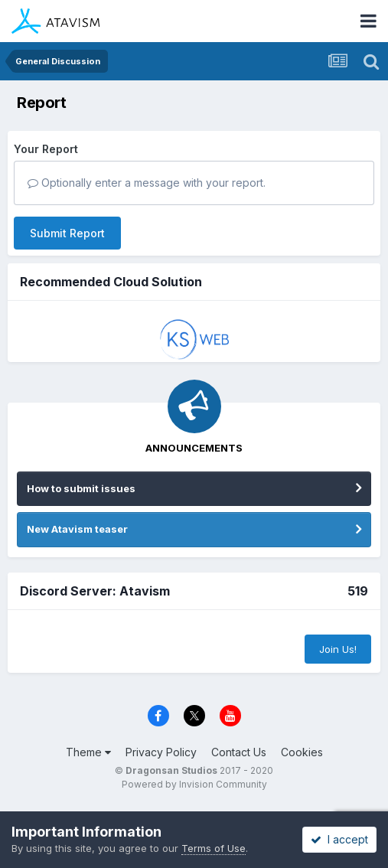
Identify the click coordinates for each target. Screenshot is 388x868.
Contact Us (239, 752)
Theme (88, 752)
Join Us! (338, 649)
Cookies (302, 752)
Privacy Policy (161, 752)
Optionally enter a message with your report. (147, 183)
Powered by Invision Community (194, 784)
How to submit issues (81, 488)
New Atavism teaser (77, 529)
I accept (339, 839)
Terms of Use (214, 848)
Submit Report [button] (67, 233)
